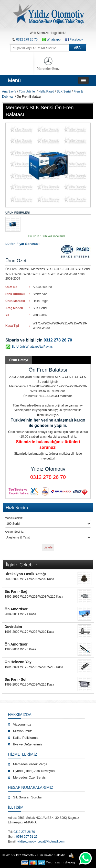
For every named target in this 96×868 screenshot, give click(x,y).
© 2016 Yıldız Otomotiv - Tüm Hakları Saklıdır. (34, 855)
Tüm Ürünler (27, 91)
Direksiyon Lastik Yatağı (25, 574)
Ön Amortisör (16, 609)
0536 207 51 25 (27, 837)
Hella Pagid (46, 91)
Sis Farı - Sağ (16, 591)
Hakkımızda (20, 714)
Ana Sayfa (9, 91)
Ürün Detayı (19, 360)
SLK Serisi (64, 91)
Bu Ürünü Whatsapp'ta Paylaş (32, 347)
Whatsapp (51, 40)
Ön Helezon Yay (18, 662)
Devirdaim (13, 627)
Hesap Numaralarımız (31, 787)
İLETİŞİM (16, 807)
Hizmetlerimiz (23, 754)
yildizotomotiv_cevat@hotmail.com (41, 841)
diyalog (70, 862)
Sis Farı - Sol (15, 679)
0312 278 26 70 (27, 40)
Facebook (76, 40)
